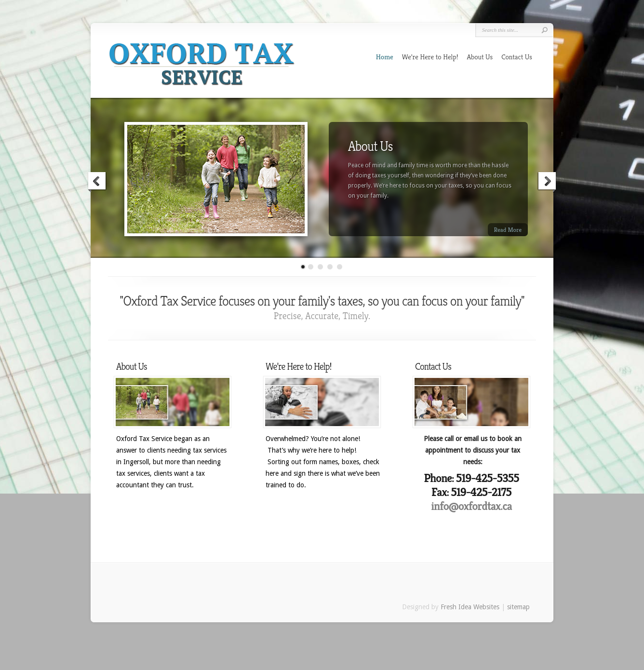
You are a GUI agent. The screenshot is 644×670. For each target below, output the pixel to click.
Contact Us (517, 57)
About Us (480, 57)
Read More (508, 230)
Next (547, 182)
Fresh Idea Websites (470, 607)
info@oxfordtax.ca (471, 506)
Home (385, 57)
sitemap (518, 607)
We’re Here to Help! (430, 57)
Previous (97, 182)
